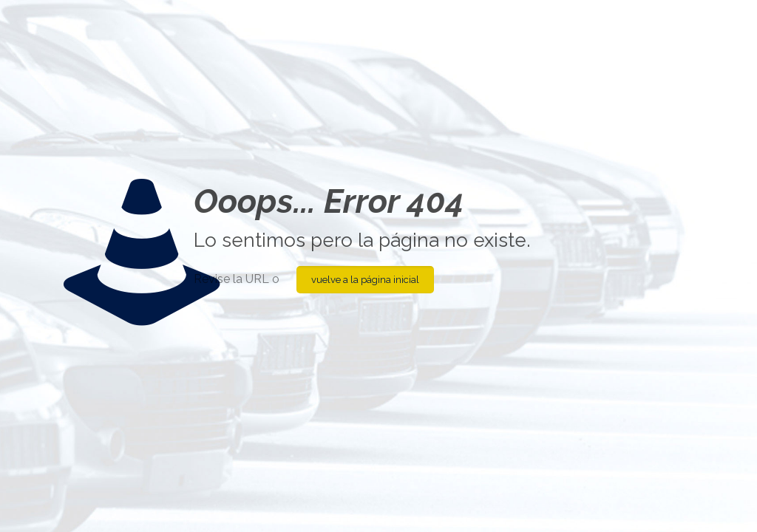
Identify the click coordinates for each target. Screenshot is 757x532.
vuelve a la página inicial (365, 280)
